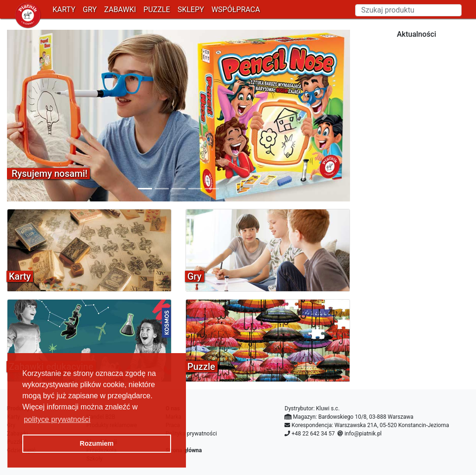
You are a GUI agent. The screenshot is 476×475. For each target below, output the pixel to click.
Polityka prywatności (191, 434)
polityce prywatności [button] (57, 419)
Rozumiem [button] (97, 443)
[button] (33, 116)
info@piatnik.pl (363, 434)
